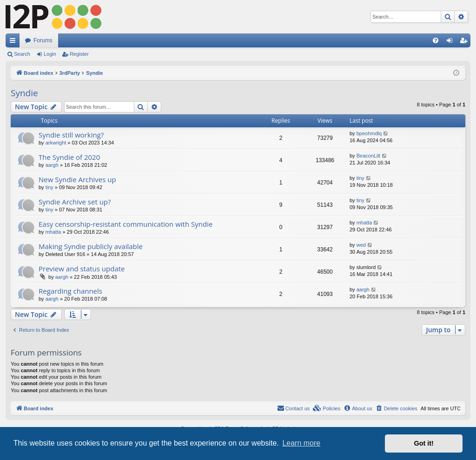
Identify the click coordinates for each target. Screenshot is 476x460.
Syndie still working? (71, 135)
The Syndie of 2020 (69, 157)
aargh (52, 165)
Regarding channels (70, 291)
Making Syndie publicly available (91, 246)
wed (361, 245)
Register (79, 54)
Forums (43, 40)
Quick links (14, 42)
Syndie (24, 93)
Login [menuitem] (452, 42)
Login (50, 54)
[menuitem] (436, 40)
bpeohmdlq (369, 133)
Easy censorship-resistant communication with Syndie (126, 224)
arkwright (56, 143)
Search (22, 54)
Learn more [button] (301, 443)
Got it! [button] (424, 443)
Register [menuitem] (466, 42)
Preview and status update (82, 269)
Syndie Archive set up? (75, 202)
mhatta (53, 232)
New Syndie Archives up (77, 179)
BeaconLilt (368, 156)
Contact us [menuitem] (294, 408)
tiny (50, 187)
